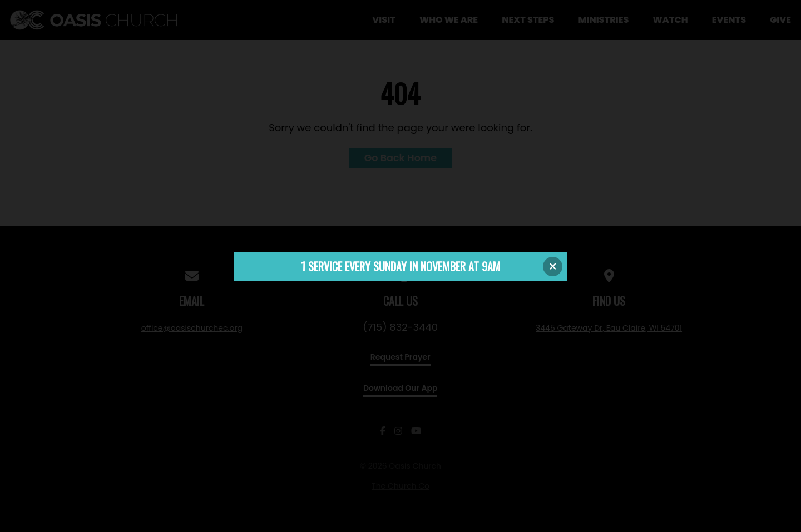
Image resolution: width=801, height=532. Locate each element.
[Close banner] (553, 267)
